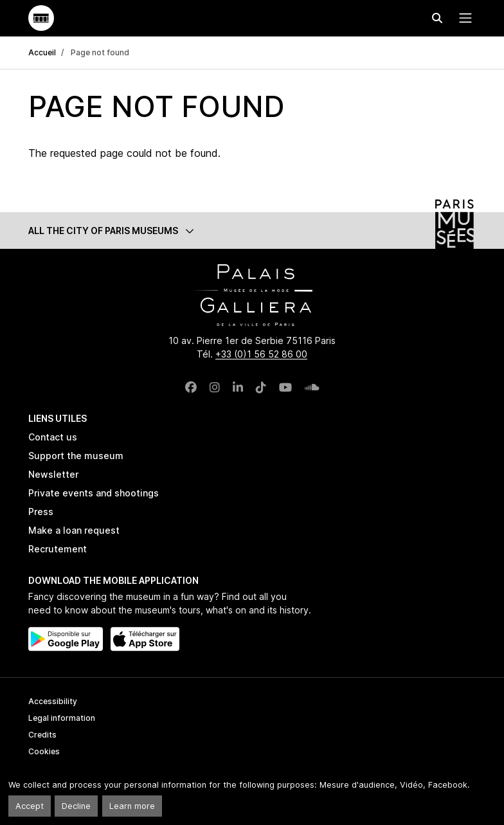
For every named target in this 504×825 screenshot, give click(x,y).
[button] (252, 231)
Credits (42, 735)
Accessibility (53, 701)
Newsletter (53, 474)
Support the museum (76, 456)
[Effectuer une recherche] (437, 18)
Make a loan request (74, 530)
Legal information (62, 718)
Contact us (53, 437)
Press (41, 512)
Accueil (42, 52)
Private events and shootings (94, 493)
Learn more (132, 806)
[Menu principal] (463, 18)
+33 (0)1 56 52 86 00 (261, 354)
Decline (76, 806)
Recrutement (58, 549)
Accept (30, 806)
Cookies (44, 751)
